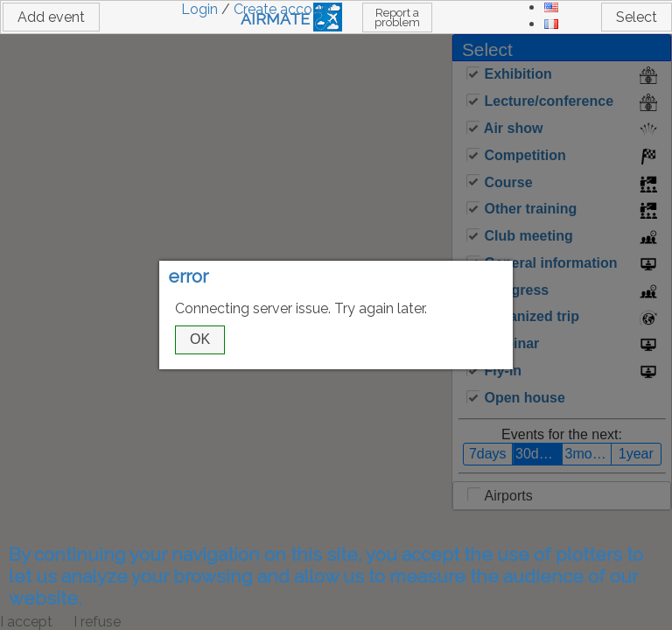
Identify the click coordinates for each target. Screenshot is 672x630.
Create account (283, 9)
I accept (26, 622)
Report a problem (397, 17)
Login (199, 9)
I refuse (97, 622)
